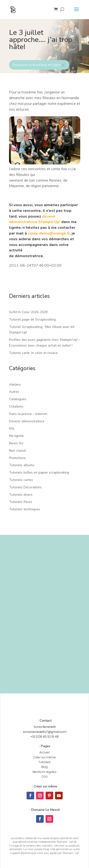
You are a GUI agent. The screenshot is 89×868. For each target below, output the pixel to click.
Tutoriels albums (22, 465)
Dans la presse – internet (28, 414)
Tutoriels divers (21, 495)
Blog (44, 767)
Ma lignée (16, 436)
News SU (16, 443)
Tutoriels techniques (25, 509)
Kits (12, 428)
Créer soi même (44, 757)
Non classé (17, 451)
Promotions (17, 458)
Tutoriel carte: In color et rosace (33, 353)
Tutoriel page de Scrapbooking (32, 319)
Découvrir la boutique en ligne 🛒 (39, 65)
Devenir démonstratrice (27, 421)
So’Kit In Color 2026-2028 (28, 312)
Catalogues (18, 399)
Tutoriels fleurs (21, 502)
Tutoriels (44, 762)
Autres (14, 392)
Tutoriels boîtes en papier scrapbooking (39, 472)
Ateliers (15, 385)
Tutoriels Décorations (25, 487)
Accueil (44, 752)
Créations (16, 406)
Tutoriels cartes (21, 480)
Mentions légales (44, 772)
